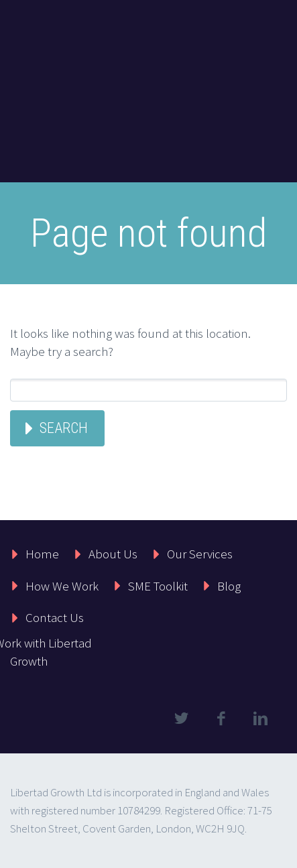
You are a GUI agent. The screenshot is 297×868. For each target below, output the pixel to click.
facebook (221, 719)
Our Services (200, 554)
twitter (181, 719)
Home (42, 554)
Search (64, 428)
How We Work (62, 586)
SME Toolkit (158, 586)
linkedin (260, 719)
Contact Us (55, 617)
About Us (113, 554)
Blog (229, 586)
